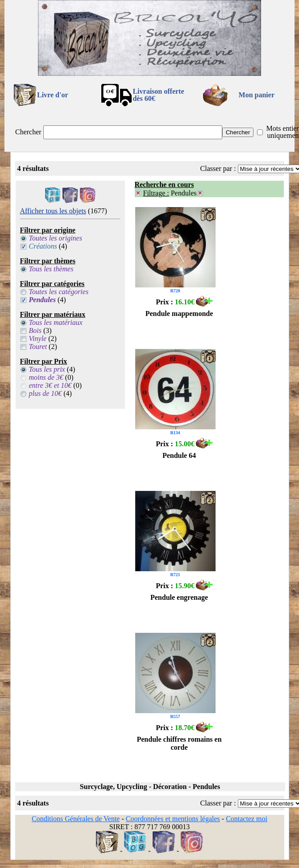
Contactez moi (247, 819)
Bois (35, 330)
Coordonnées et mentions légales (173, 819)
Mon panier (257, 95)
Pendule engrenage (179, 597)
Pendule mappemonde (179, 314)
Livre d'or (52, 95)
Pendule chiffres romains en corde (179, 743)
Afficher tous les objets (53, 211)
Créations (43, 246)
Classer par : (218, 168)
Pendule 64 (179, 455)
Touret (38, 347)
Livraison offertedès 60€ (158, 95)
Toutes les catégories (59, 292)
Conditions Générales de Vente (76, 819)
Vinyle (38, 338)
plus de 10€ (46, 393)
